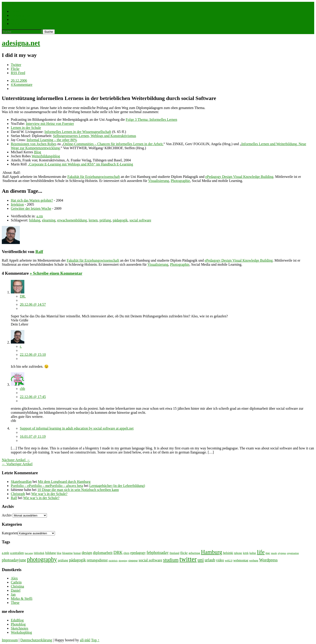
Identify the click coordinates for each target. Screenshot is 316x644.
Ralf (39, 252)
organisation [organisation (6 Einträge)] (293, 553)
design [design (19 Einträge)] (87, 553)
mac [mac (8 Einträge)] (268, 553)
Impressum (10, 640)
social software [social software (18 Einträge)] (150, 560)
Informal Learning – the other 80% (52, 140)
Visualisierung (158, 181)
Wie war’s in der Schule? (49, 494)
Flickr (15, 69)
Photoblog (18, 624)
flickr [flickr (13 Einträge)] (184, 553)
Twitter (16, 65)
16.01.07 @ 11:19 (33, 436)
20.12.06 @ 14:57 (33, 304)
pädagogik (120, 220)
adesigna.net (21, 43)
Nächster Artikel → (16, 460)
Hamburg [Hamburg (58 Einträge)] (212, 552)
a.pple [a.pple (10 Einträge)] (6, 553)
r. (21, 346)
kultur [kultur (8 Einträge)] (253, 553)
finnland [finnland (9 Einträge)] (174, 553)
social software (140, 220)
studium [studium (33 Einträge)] (171, 560)
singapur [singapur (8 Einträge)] (133, 560)
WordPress (19, 20)
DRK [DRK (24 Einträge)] (118, 552)
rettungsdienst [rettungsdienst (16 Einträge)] (97, 560)
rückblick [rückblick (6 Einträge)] (113, 561)
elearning (49, 220)
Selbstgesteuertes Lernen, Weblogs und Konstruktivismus (95, 136)
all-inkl (85, 640)
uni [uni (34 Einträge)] (201, 560)
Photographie (20, 15)
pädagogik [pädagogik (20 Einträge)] (77, 560)
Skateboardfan (21, 482)
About (15, 24)
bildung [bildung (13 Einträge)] (51, 553)
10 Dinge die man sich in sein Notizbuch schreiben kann (78, 490)
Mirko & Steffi (22, 599)
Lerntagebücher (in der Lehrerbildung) (117, 486)
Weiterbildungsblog (46, 156)
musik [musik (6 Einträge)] (274, 553)
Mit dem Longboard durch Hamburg (64, 482)
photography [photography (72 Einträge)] (42, 559)
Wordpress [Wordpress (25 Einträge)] (268, 560)
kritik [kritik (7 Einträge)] (246, 553)
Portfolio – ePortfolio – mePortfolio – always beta (47, 486)
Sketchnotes (19, 628)
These (15, 603)
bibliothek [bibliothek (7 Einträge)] (39, 553)
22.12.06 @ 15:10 (33, 355)
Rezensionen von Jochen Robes (34, 144)
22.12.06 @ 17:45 (33, 397)
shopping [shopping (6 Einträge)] (123, 561)
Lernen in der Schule (26, 128)
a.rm (40, 216)
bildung (35, 220)
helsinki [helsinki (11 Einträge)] (228, 553)
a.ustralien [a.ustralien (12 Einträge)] (17, 553)
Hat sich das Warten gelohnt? (32, 200)
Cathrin (16, 582)
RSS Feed (18, 73)
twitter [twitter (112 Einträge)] (188, 559)
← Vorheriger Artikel (17, 464)
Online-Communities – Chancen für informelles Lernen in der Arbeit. (113, 144)
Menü (16, 4)
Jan (13, 594)
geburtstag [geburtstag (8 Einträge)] (194, 553)
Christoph (18, 494)
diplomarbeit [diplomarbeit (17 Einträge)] (103, 553)
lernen (93, 220)
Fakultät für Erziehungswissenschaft (94, 177)
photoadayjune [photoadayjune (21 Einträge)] (14, 560)
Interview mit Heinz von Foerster (50, 124)
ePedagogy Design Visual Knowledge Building (239, 177)
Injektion (17, 204)
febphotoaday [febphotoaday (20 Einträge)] (158, 553)
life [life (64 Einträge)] (261, 552)
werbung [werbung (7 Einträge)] (254, 560)
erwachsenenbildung (72, 220)
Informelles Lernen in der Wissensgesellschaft (78, 132)
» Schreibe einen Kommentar (56, 273)
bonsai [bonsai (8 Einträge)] (77, 553)
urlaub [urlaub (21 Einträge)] (210, 560)
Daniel (16, 590)
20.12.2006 (19, 80)
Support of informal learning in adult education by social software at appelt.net (77, 428)
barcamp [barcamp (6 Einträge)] (29, 553)
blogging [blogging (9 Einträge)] (67, 553)
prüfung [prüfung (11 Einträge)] (63, 560)
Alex (14, 578)
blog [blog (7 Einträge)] (59, 553)
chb (22, 389)
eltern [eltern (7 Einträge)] (126, 553)
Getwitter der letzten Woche (31, 208)
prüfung (105, 220)
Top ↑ (95, 640)
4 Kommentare (22, 85)
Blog (38, 152)
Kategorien (10, 533)
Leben (15, 11)
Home (6, 4)
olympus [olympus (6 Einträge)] (282, 553)
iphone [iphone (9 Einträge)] (238, 553)
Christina (17, 586)
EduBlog (17, 620)
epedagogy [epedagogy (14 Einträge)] (138, 553)
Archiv (7, 515)
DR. (23, 296)
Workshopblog (21, 632)
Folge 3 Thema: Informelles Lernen (151, 120)
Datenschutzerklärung (36, 640)
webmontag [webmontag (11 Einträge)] (241, 560)
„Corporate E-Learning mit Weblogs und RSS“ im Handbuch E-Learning (80, 164)
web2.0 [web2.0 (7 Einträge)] (229, 560)
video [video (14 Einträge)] (220, 560)
